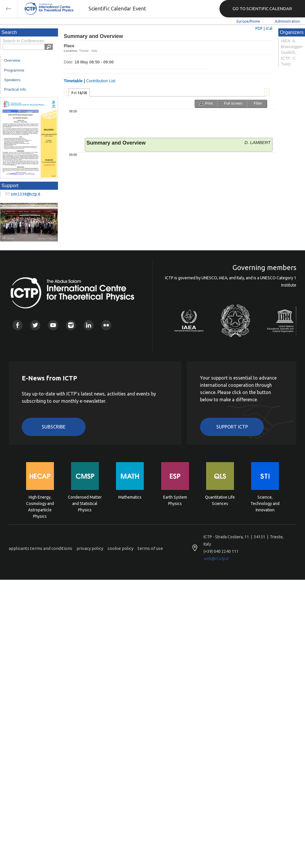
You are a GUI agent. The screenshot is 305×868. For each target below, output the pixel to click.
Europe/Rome (248, 21)
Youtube (53, 325)
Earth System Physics (175, 500)
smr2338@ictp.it (26, 194)
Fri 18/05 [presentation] (79, 93)
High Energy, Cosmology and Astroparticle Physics (40, 503)
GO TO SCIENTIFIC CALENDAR (262, 9)
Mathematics (130, 497)
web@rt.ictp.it (216, 559)
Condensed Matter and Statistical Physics (85, 503)
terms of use (150, 548)
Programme (14, 70)
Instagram (71, 325)
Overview (12, 60)
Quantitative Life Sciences (220, 500)
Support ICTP (232, 427)
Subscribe (54, 427)
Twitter (35, 325)
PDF (259, 28)
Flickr (106, 325)
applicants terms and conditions (40, 548)
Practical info (15, 89)
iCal (269, 28)
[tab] (79, 92)
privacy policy (90, 548)
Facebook (18, 325)
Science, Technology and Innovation (265, 503)
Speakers (12, 80)
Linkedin (89, 325)
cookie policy (120, 548)
